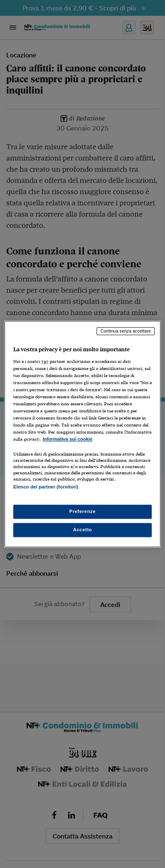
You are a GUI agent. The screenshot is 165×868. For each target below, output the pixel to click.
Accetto (82, 530)
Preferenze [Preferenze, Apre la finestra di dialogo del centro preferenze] (82, 511)
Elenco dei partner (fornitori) (46, 487)
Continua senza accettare (126, 331)
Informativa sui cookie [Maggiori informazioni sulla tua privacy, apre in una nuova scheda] (68, 439)
